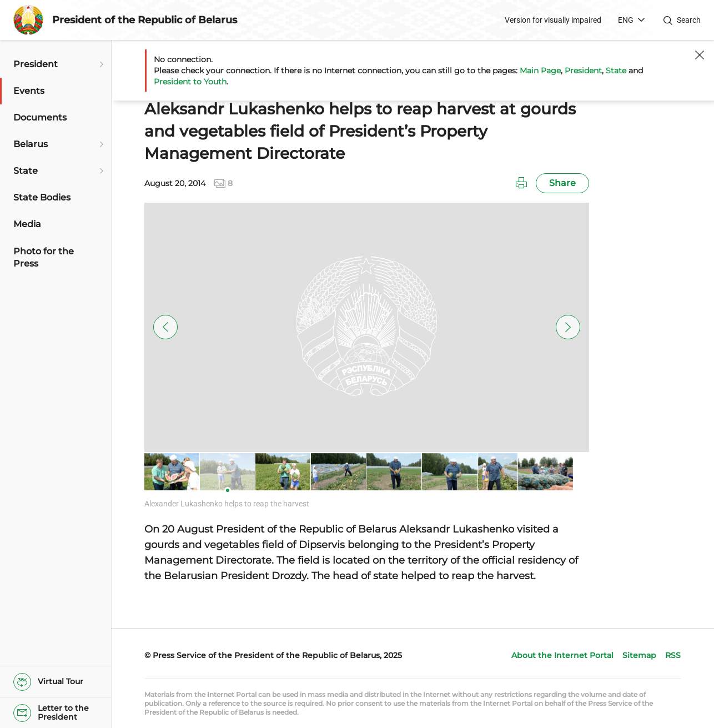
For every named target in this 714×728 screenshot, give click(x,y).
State (616, 71)
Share (562, 183)
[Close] (700, 55)
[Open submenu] (100, 64)
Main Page (540, 71)
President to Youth (190, 82)
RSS (673, 655)
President (583, 71)
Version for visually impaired (553, 20)
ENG (626, 20)
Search (689, 20)
